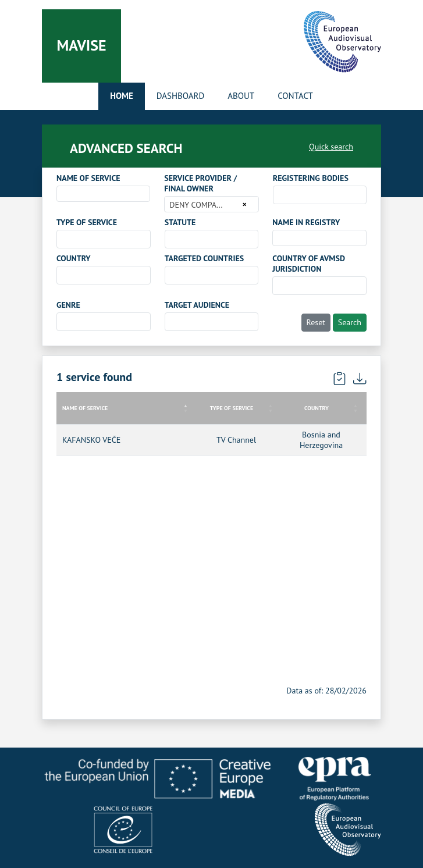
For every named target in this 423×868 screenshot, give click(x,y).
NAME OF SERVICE (88, 178)
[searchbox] (280, 194)
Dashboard (180, 96)
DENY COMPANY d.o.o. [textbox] (204, 205)
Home (122, 96)
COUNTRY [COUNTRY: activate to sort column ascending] (317, 408)
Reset (316, 322)
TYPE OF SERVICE (87, 222)
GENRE (68, 305)
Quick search (331, 147)
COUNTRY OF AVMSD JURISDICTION (308, 264)
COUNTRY (74, 258)
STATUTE (180, 222)
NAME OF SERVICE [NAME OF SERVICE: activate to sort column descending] (85, 408)
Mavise (81, 45)
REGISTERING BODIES (311, 178)
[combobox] (103, 194)
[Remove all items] (242, 204)
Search (350, 322)
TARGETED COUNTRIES (204, 258)
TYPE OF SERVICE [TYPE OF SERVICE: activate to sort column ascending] (232, 408)
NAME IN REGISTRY (306, 222)
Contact (295, 96)
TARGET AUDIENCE (197, 305)
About (241, 96)
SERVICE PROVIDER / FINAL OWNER (200, 183)
